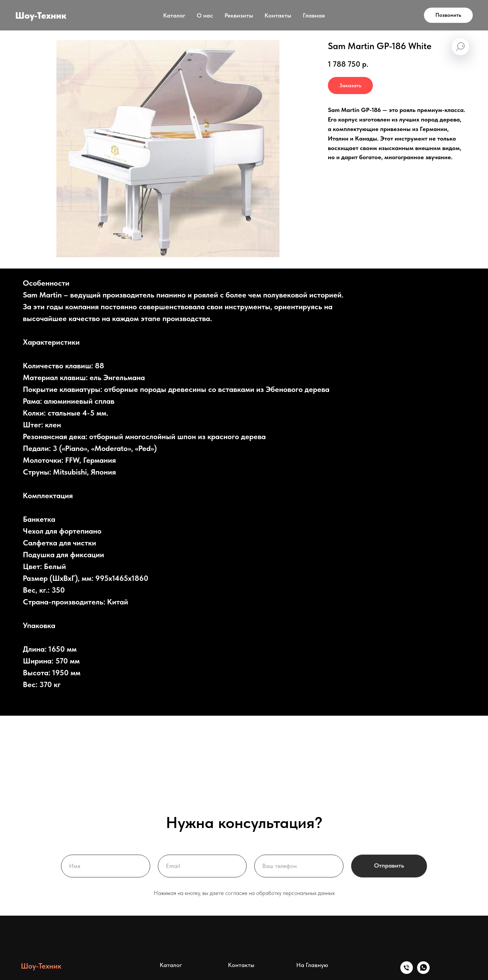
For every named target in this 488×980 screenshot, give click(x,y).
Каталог (171, 965)
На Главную (312, 965)
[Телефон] (407, 972)
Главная (314, 15)
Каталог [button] (174, 15)
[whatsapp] (423, 972)
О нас (205, 15)
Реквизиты (239, 15)
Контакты (278, 15)
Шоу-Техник (41, 966)
